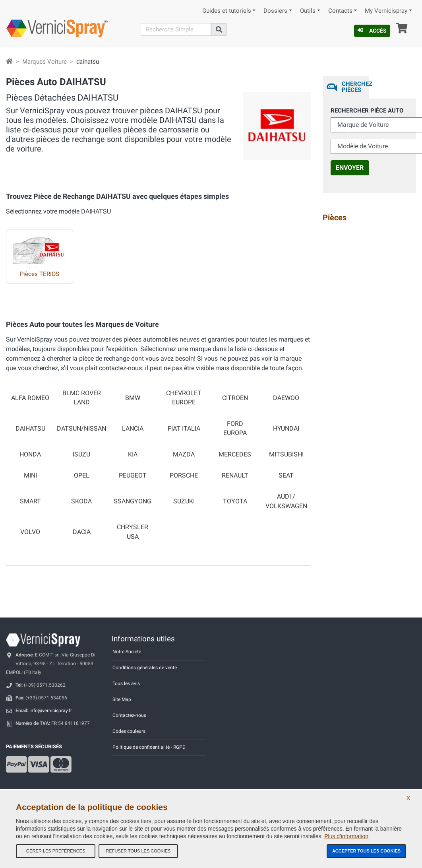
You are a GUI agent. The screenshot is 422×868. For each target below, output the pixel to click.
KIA (133, 454)
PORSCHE (184, 476)
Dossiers (275, 11)
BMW (133, 398)
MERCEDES (235, 454)
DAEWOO (286, 398)
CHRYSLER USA (133, 532)
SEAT (286, 476)
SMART (30, 501)
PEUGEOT (133, 476)
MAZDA (184, 454)
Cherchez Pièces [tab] (356, 87)
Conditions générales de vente (145, 668)
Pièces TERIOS (40, 274)
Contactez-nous (129, 715)
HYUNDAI (286, 429)
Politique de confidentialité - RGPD (149, 747)
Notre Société (127, 652)
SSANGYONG (133, 501)
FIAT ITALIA (184, 429)
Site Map (122, 699)
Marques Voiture (45, 62)
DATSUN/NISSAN (82, 429)
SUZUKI (184, 501)
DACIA (82, 532)
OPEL (82, 476)
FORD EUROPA (235, 428)
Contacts (340, 11)
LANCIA (133, 429)
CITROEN (235, 398)
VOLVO (30, 532)
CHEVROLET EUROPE (184, 398)
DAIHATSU (30, 429)
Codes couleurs (129, 731)
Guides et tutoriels (227, 11)
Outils (308, 11)
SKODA (81, 501)
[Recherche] (176, 29)
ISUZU (81, 454)
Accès (372, 31)
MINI (30, 476)
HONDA (30, 454)
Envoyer (350, 168)
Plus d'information (346, 836)
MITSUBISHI (286, 454)
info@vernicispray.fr (51, 711)
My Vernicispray (386, 11)
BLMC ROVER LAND (82, 398)
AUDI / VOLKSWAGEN (286, 501)
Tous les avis (126, 684)
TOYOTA (235, 501)
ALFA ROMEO (30, 398)
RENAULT (235, 476)
